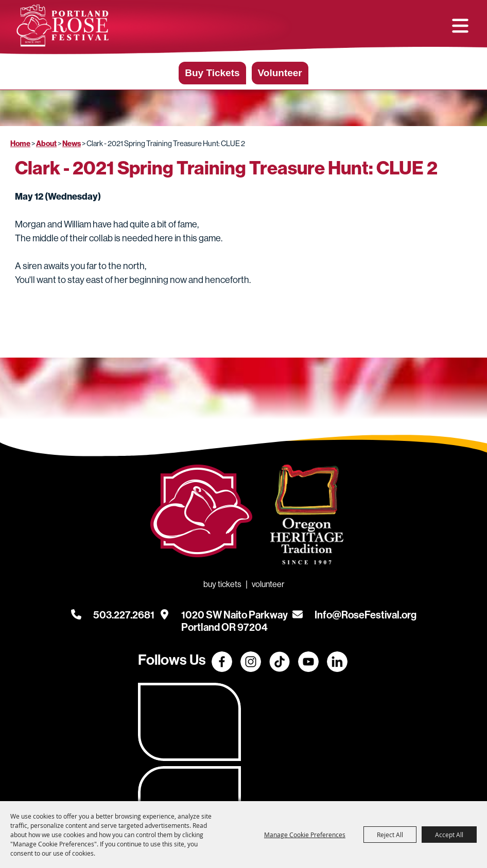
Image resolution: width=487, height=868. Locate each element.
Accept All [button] (449, 835)
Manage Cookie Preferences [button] (305, 835)
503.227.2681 (124, 617)
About (46, 146)
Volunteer (280, 75)
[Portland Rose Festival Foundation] (64, 26)
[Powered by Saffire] (465, 792)
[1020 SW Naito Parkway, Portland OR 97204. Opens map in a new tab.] (234, 617)
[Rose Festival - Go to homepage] (201, 516)
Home (20, 146)
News (72, 146)
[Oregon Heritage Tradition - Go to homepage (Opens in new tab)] (303, 519)
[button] (460, 26)
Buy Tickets (212, 75)
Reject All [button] (390, 835)
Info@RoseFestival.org (366, 617)
